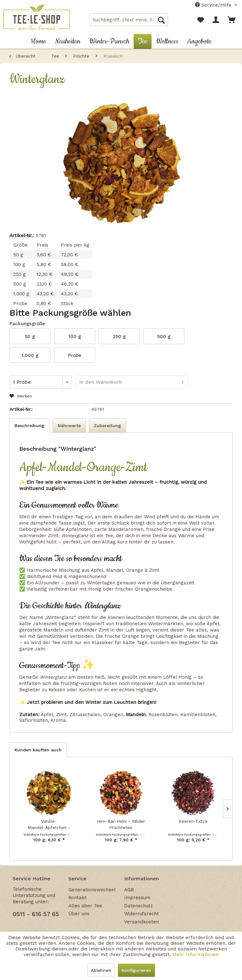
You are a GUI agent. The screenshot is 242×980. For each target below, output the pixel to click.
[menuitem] (129, 20)
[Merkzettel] (200, 20)
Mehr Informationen (196, 955)
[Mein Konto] (216, 20)
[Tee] (143, 41)
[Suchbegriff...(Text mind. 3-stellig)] (129, 20)
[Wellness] (167, 41)
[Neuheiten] (68, 41)
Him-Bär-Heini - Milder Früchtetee (121, 824)
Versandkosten (141, 922)
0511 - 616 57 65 (36, 914)
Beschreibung (29, 426)
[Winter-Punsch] (109, 41)
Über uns (79, 914)
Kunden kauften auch (38, 750)
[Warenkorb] (232, 20)
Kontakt (77, 898)
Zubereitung (107, 426)
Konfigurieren (136, 970)
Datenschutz (138, 906)
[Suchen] (161, 20)
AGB (129, 890)
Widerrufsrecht (141, 914)
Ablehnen (101, 970)
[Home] (38, 41)
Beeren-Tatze (193, 821)
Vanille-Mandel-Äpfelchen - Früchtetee (49, 825)
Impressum (137, 898)
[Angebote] (199, 41)
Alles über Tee (85, 906)
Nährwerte (69, 426)
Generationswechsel (92, 890)
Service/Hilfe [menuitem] (214, 5)
